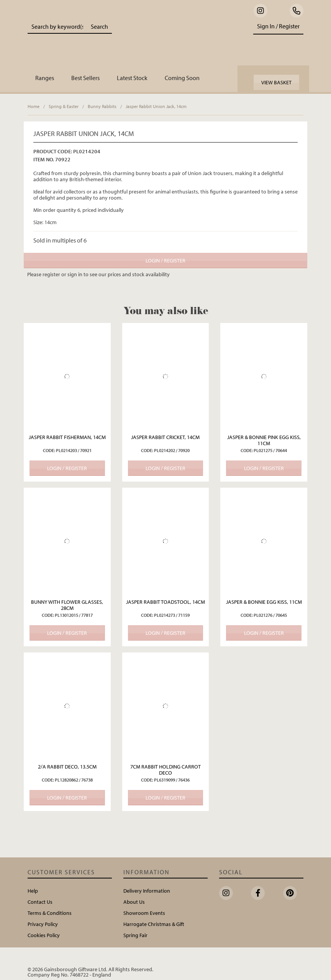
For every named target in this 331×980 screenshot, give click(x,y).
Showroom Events (144, 913)
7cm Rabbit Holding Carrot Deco (165, 770)
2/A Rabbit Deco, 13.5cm (67, 767)
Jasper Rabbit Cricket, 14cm (165, 437)
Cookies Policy (44, 935)
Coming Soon (182, 78)
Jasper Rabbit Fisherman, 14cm (67, 437)
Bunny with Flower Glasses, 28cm (67, 605)
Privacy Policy (43, 924)
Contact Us (40, 902)
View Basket (276, 82)
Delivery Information (147, 891)
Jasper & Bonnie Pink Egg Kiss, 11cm (264, 440)
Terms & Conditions (50, 913)
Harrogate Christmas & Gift (154, 924)
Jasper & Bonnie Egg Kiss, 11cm (264, 602)
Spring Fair (135, 935)
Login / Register (165, 261)
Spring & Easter (64, 106)
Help (33, 891)
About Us (134, 902)
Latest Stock (132, 78)
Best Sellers (85, 78)
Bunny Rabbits (102, 106)
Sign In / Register (278, 26)
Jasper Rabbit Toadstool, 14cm (165, 602)
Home (34, 106)
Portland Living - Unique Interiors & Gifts (177, 40)
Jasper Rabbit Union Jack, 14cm (156, 106)
